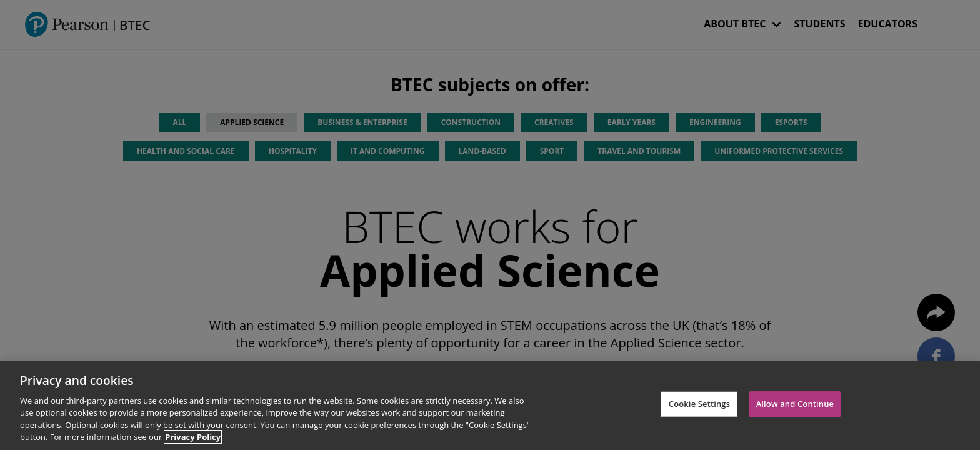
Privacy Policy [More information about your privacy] (193, 437)
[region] (490, 405)
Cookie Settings (699, 404)
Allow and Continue (795, 404)
